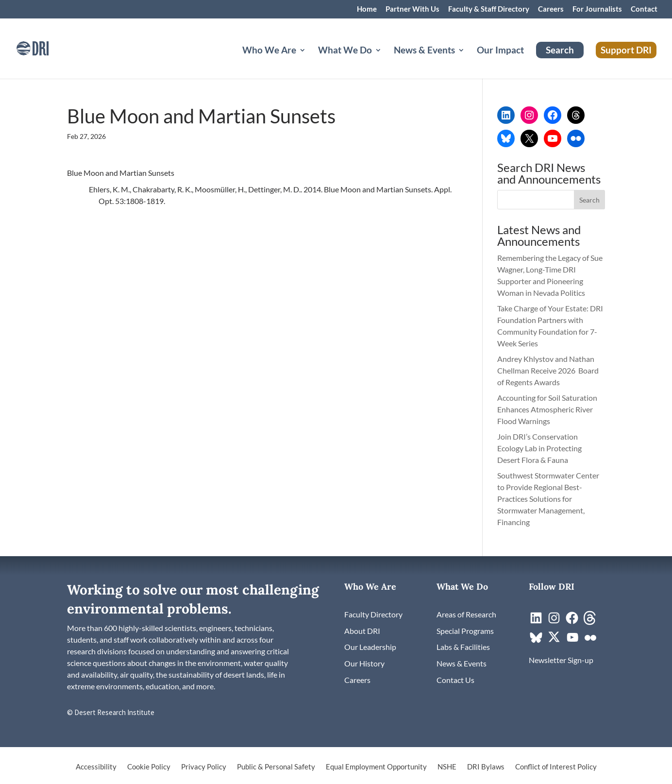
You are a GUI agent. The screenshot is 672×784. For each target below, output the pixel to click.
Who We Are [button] (269, 51)
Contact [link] (644, 9)
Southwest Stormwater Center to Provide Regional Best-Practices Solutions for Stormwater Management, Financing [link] (548, 499)
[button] (589, 200)
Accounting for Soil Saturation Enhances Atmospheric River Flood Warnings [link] (547, 409)
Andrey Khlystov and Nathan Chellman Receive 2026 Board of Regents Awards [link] (548, 370)
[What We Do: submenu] (386, 62)
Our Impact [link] (500, 51)
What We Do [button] (345, 51)
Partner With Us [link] (412, 9)
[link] (46, 47)
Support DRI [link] (626, 50)
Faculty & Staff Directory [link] (489, 9)
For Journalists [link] (597, 9)
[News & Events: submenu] (469, 62)
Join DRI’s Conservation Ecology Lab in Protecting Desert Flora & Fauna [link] (539, 448)
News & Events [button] (424, 51)
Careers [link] (551, 9)
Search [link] (560, 50)
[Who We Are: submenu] (310, 62)
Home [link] (367, 9)
